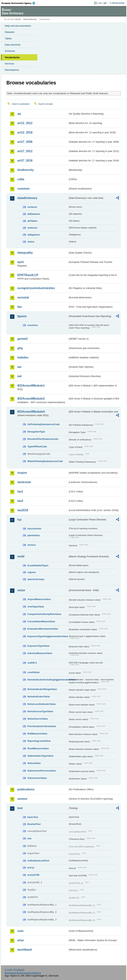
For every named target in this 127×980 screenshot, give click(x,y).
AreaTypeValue (36, 607)
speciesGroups (36, 579)
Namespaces (12, 70)
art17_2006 (25, 142)
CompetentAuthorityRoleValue (44, 614)
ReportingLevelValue (39, 741)
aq (19, 114)
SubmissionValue (37, 778)
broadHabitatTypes (38, 565)
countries (33, 325)
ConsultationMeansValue (41, 621)
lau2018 (23, 510)
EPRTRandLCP (28, 275)
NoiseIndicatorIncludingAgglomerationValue (48, 680)
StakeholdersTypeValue (40, 756)
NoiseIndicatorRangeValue (42, 689)
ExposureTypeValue (38, 646)
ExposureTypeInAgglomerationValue (48, 636)
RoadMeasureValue (38, 748)
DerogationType (36, 432)
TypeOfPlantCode (37, 446)
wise (21, 940)
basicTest (33, 817)
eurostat (23, 297)
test (20, 808)
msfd (21, 556)
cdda (21, 179)
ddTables (32, 221)
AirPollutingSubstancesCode (43, 424)
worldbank (25, 950)
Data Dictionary (30, 19)
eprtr (21, 262)
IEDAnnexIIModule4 (31, 412)
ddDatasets (34, 214)
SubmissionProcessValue (42, 771)
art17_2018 (25, 161)
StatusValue (34, 763)
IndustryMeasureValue (40, 653)
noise (21, 590)
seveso (22, 799)
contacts (32, 207)
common (23, 189)
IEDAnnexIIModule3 (31, 399)
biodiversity (26, 170)
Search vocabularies (21, 104)
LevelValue (33, 672)
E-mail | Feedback (15, 970)
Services (9, 64)
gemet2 (22, 339)
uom (20, 931)
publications (26, 789)
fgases (22, 316)
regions (32, 572)
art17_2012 (25, 151)
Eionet (18, 19)
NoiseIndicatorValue (39, 696)
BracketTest (34, 824)
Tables (8, 38)
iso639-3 (32, 663)
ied (19, 376)
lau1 (20, 491)
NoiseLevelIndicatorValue (42, 704)
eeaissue (32, 228)
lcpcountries (34, 529)
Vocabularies (12, 57)
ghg (20, 348)
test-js (31, 868)
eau (29, 838)
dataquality (25, 253)
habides (23, 357)
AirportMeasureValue (39, 599)
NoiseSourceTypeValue (40, 711)
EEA (19, 3)
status (31, 242)
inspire (22, 473)
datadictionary (27, 198)
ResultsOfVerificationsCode (43, 439)
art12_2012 (25, 123)
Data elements (13, 45)
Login (100, 3)
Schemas (10, 51)
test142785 (33, 875)
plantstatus (34, 535)
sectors (32, 545)
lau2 (20, 501)
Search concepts (46, 104)
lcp (19, 520)
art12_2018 (25, 132)
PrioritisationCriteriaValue (42, 726)
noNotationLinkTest (38, 861)
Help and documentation (18, 26)
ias (19, 367)
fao (20, 307)
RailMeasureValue (37, 734)
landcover (24, 482)
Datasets (10, 32)
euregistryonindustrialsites (36, 288)
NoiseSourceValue (38, 719)
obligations (34, 235)
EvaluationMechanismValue (43, 629)
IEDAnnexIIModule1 (31, 386)
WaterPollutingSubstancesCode (45, 461)
